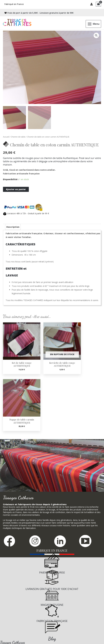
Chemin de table (18, 136)
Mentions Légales (9, 630)
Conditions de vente (10, 624)
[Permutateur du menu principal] (94, 23)
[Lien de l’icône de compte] (92, 4)
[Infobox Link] (52, 499)
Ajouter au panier (16, 188)
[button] (96, 34)
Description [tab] (13, 226)
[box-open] (39, 12)
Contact (4, 620)
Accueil (6, 136)
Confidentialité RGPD (11, 627)
